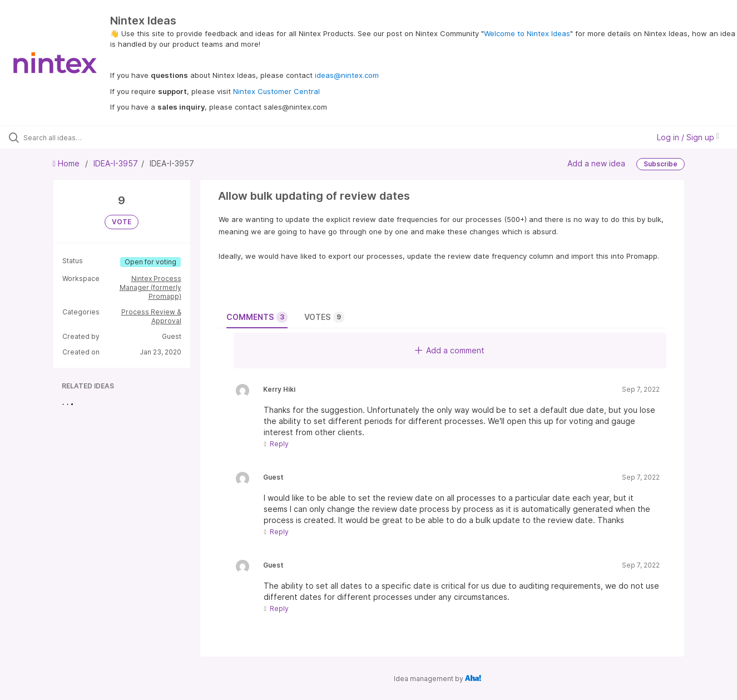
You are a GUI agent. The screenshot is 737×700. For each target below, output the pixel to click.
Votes (324, 317)
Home (67, 163)
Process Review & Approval (151, 316)
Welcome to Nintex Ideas (527, 33)
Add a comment (450, 350)
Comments (257, 317)
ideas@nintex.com (347, 75)
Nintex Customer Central (276, 91)
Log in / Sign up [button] (688, 137)
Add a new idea (596, 163)
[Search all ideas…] (88, 137)
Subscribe (661, 164)
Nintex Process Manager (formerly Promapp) (150, 287)
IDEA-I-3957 (116, 163)
